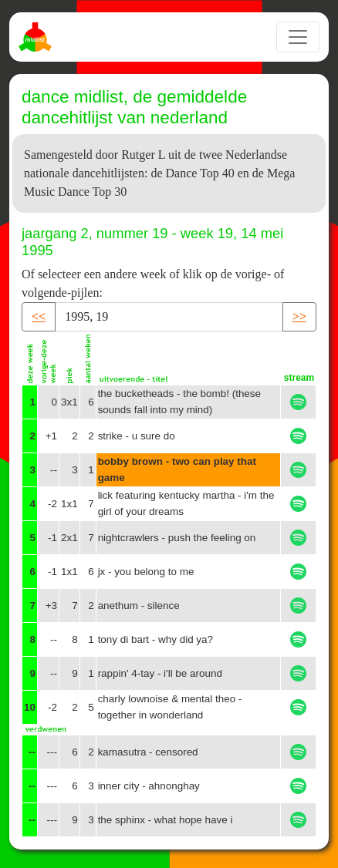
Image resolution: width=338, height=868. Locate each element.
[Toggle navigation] (298, 37)
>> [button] (299, 316)
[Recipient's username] (169, 317)
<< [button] (39, 316)
